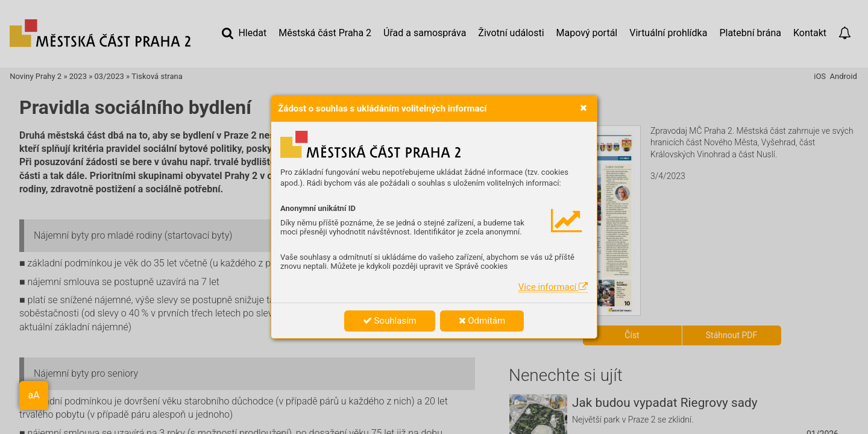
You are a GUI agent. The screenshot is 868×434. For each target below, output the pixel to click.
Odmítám (482, 321)
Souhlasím (390, 321)
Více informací (553, 287)
